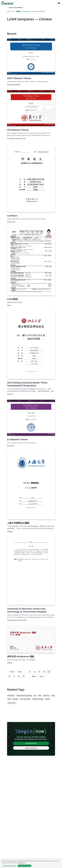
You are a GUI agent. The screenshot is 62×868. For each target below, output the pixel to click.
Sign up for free (31, 743)
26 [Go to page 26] (9, 676)
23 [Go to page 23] (39, 672)
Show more (12, 703)
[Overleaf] (7, 3)
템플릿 (18, 11)
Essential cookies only (10, 866)
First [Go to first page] (11, 672)
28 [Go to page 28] (19, 676)
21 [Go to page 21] (30, 672)
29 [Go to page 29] (24, 676)
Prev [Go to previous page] (19, 672)
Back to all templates (15, 7)
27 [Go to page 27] (14, 676)
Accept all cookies (25, 866)
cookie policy (21, 863)
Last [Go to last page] (42, 676)
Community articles (38, 11)
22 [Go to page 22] (34, 672)
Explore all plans (31, 748)
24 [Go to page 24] (44, 672)
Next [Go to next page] (34, 676)
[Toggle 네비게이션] (59, 3)
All (13, 11)
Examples (26, 11)
